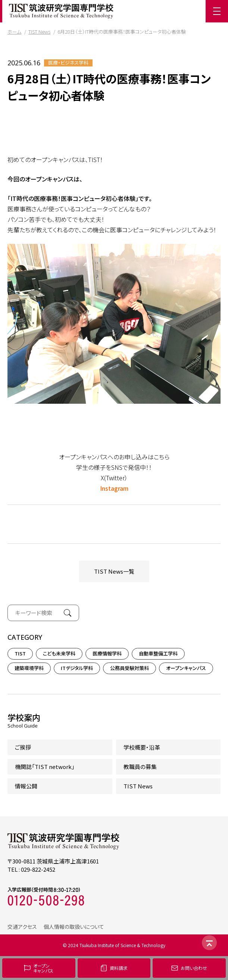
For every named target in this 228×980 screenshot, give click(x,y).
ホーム (14, 32)
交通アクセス (22, 927)
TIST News (39, 32)
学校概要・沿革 (142, 747)
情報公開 (26, 786)
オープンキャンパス (186, 668)
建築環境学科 (29, 668)
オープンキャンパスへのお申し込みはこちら (114, 457)
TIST (20, 653)
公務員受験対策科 (129, 668)
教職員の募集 (140, 767)
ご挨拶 (23, 747)
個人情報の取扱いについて (74, 927)
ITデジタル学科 (77, 668)
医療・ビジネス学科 (68, 63)
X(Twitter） (114, 478)
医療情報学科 (107, 653)
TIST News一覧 (114, 571)
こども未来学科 (59, 653)
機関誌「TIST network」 (45, 767)
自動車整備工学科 (158, 653)
